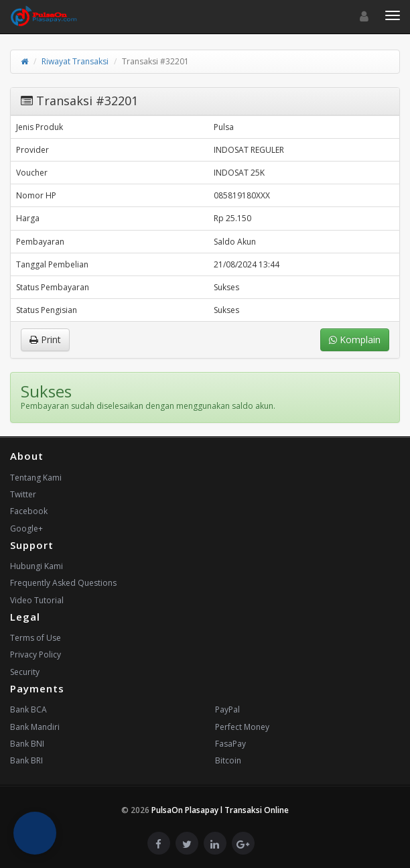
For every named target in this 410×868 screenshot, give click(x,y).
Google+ (26, 529)
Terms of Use (36, 638)
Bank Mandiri (35, 727)
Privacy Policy (36, 655)
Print (45, 339)
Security (25, 672)
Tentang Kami (36, 478)
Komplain (355, 339)
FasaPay (230, 744)
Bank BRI (26, 760)
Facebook (29, 511)
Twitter (23, 494)
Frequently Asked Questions (63, 583)
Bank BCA (28, 709)
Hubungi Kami (37, 566)
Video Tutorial (37, 600)
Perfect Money (242, 727)
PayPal (227, 709)
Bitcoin (228, 760)
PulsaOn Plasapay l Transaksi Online (220, 810)
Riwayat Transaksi (75, 61)
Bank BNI (27, 744)
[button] (35, 833)
